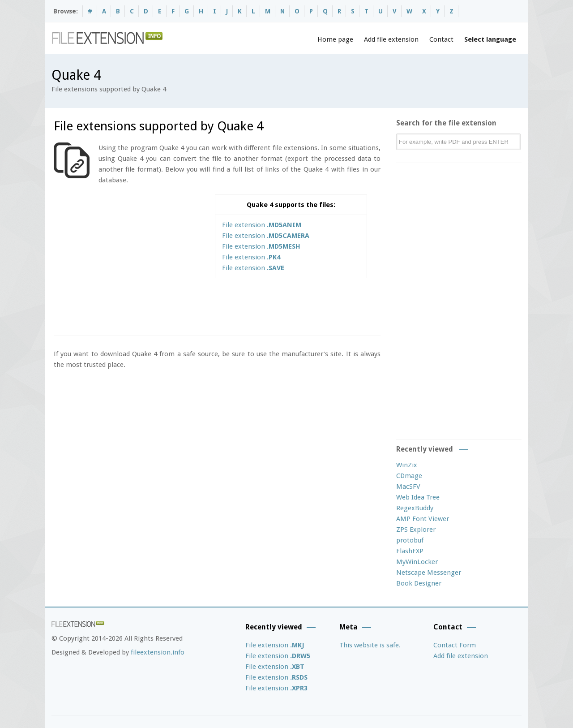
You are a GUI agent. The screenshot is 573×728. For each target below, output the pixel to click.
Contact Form (455, 645)
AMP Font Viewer (423, 519)
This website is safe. (370, 645)
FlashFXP (410, 551)
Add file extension (391, 39)
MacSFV (408, 487)
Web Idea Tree (418, 497)
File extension (262, 225)
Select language (490, 39)
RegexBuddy (415, 508)
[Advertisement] (129, 257)
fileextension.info (158, 652)
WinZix (407, 465)
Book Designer (419, 583)
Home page (335, 39)
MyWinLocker (417, 562)
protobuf (410, 540)
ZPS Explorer (416, 530)
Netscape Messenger (429, 573)
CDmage (409, 476)
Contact (441, 39)
